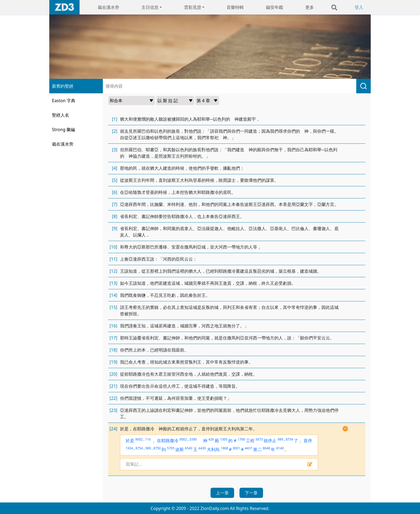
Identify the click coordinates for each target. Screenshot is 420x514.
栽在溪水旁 (108, 7)
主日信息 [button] (150, 7)
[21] (113, 386)
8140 (280, 448)
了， (298, 441)
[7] (115, 204)
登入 (359, 7)
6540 (188, 448)
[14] (113, 295)
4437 (248, 448)
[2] (115, 131)
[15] (113, 307)
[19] (113, 362)
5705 (171, 448)
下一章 (251, 493)
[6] (115, 192)
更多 (310, 7)
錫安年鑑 (275, 7)
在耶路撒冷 (168, 441)
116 (148, 439)
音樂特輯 (235, 7)
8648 (266, 448)
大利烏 (213, 449)
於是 (130, 441)
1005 (224, 439)
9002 (139, 439)
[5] (115, 180)
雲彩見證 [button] (193, 7)
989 (281, 439)
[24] (113, 429)
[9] (115, 228)
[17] (113, 338)
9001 (236, 448)
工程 (250, 441)
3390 (193, 439)
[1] (115, 119)
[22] (113, 398)
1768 (241, 439)
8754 (289, 439)
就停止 (270, 441)
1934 (129, 448)
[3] (115, 150)
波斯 (179, 449)
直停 (308, 441)
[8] (115, 216)
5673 (259, 439)
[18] (113, 350)
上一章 (222, 493)
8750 (157, 448)
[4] (115, 168)
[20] (113, 374)
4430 (202, 448)
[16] (113, 326)
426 (211, 439)
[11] (113, 259)
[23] (113, 410)
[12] (113, 271)
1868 (224, 448)
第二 (257, 449)
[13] (113, 283)
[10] (113, 247)
